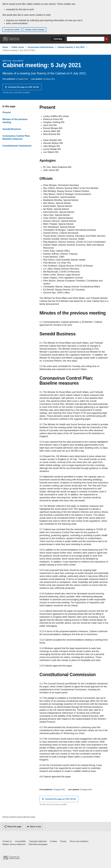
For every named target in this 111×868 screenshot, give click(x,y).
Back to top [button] (36, 827)
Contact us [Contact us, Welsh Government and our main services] (7, 841)
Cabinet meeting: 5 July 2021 (71, 47)
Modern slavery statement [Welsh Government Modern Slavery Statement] (14, 844)
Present (7, 112)
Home (5, 47)
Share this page (14, 827)
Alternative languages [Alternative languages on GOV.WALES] (38, 844)
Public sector (18, 47)
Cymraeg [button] (58, 39)
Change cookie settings (35, 30)
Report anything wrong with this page (19, 817)
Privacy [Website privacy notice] (63, 841)
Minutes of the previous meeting (15, 121)
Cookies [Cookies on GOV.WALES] (53, 841)
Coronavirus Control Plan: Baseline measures (16, 137)
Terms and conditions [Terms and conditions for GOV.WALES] (79, 841)
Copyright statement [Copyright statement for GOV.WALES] (38, 841)
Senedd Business (12, 129)
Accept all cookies (12, 30)
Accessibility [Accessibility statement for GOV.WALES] (20, 841)
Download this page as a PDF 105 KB (24, 88)
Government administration (41, 47)
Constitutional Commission (17, 146)
